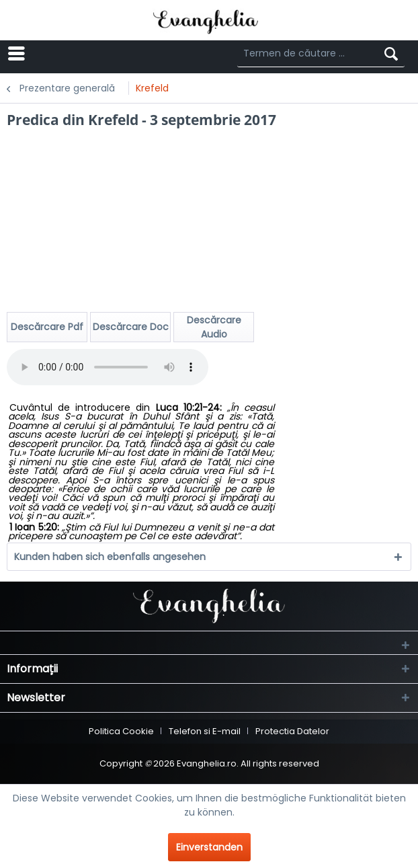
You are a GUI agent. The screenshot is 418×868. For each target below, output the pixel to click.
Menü (60, 53)
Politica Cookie (121, 731)
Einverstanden (209, 847)
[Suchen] (391, 54)
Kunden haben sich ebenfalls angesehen (110, 557)
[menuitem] (84, 54)
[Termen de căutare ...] (321, 54)
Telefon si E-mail (205, 731)
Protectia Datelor (292, 731)
